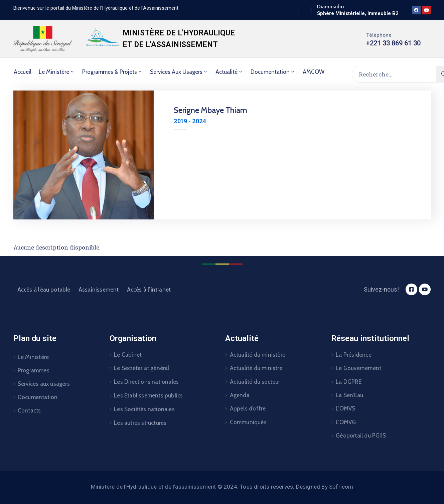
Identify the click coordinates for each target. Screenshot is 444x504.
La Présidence (354, 355)
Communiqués (248, 422)
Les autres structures (140, 423)
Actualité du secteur (255, 382)
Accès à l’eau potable (44, 290)
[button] (96, 8)
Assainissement (99, 290)
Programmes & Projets (112, 72)
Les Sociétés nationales (144, 409)
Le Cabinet (128, 355)
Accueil (23, 72)
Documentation (273, 72)
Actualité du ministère (258, 355)
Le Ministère (57, 72)
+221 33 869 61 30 (393, 43)
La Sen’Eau (349, 395)
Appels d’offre (248, 408)
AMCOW (314, 72)
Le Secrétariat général (141, 368)
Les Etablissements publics (148, 395)
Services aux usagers (179, 72)
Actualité (229, 72)
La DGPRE (349, 382)
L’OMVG (346, 422)
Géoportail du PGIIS (361, 436)
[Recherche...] (394, 74)
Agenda (240, 395)
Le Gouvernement (358, 368)
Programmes (34, 370)
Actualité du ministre (256, 368)
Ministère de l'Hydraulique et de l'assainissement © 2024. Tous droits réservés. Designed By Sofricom (222, 487)
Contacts (29, 410)
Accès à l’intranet (149, 290)
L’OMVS (345, 408)
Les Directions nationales (146, 382)
